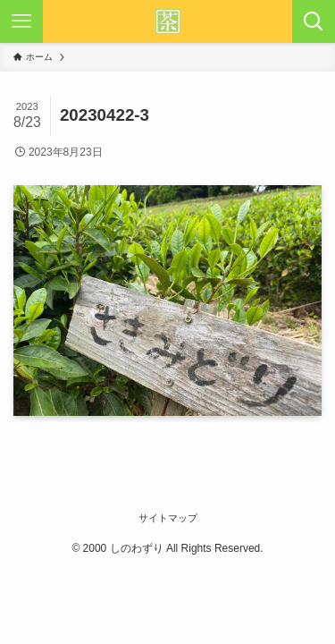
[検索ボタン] (314, 21)
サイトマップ (168, 518)
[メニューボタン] (21, 21)
